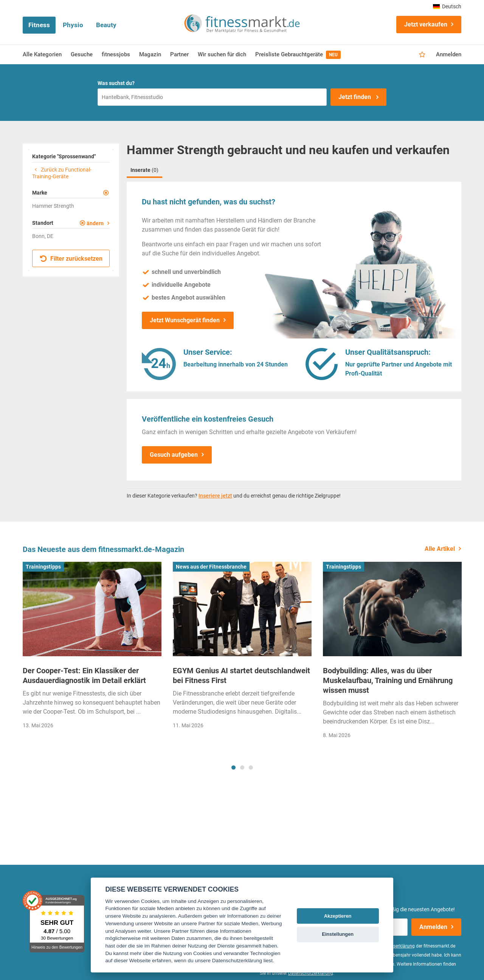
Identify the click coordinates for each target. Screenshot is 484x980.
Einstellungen (338, 934)
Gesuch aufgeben (174, 455)
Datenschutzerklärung (311, 973)
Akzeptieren (338, 916)
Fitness (39, 25)
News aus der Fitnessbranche (211, 567)
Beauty (106, 25)
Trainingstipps (43, 567)
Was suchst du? (116, 83)
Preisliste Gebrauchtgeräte (298, 55)
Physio (73, 25)
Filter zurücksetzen (71, 259)
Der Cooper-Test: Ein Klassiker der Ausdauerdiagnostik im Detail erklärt (84, 675)
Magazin (150, 54)
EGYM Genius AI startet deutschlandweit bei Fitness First (241, 675)
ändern (95, 223)
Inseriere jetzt (215, 496)
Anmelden (449, 54)
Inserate (144, 170)
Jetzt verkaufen (426, 24)
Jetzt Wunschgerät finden (185, 320)
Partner (179, 54)
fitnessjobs (116, 54)
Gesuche (82, 54)
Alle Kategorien (42, 54)
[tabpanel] (92, 648)
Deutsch (447, 6)
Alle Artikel (440, 549)
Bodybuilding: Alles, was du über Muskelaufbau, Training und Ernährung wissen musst (388, 680)
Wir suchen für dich (222, 54)
